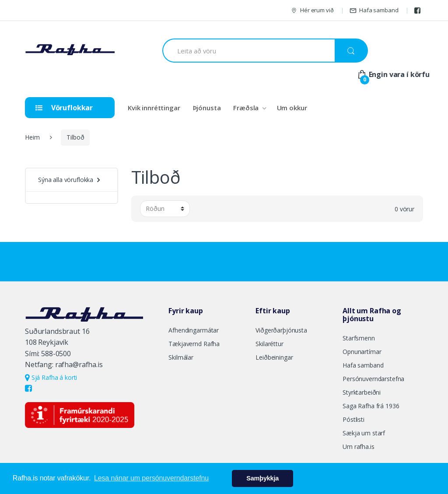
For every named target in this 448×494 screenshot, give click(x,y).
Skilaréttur (269, 344)
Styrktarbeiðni (362, 392)
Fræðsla (246, 108)
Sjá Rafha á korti (51, 377)
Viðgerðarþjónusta (281, 330)
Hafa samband (374, 10)
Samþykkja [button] (262, 478)
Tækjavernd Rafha (194, 344)
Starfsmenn (359, 338)
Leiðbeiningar (274, 357)
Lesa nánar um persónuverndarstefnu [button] (151, 478)
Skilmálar (181, 357)
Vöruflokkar (64, 108)
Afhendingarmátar (194, 330)
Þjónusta (207, 108)
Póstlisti (353, 419)
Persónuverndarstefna (373, 379)
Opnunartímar (362, 352)
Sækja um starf (364, 433)
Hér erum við (312, 10)
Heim (32, 137)
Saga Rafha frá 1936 (371, 406)
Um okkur (292, 108)
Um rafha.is (358, 447)
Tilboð (75, 137)
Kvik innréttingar (154, 108)
